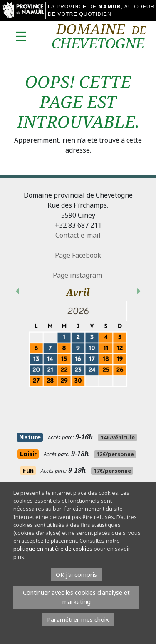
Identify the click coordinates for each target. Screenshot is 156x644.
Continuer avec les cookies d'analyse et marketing (76, 597)
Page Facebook (78, 255)
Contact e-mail (78, 235)
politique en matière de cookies (53, 549)
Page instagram (78, 275)
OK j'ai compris (76, 575)
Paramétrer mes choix (78, 620)
